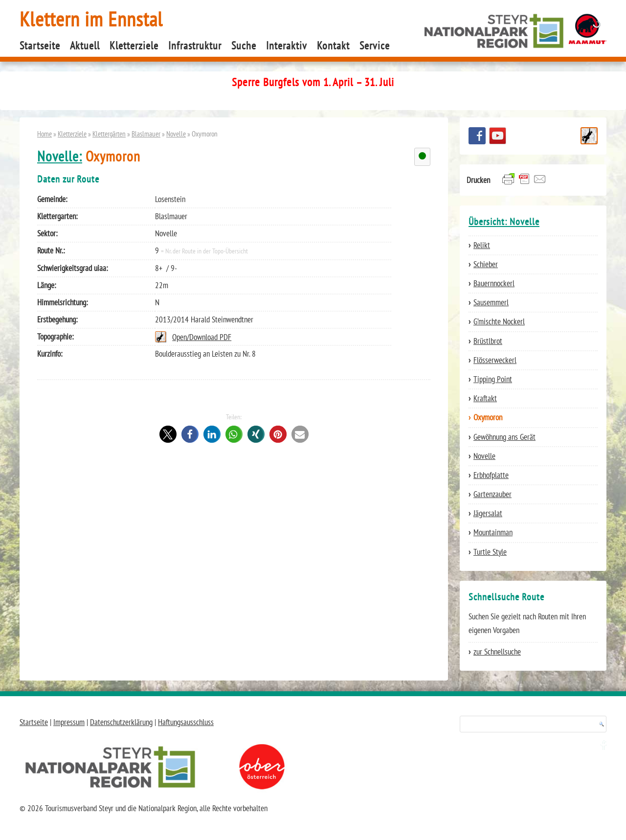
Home (45, 134)
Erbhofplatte (491, 475)
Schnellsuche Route (589, 136)
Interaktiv (287, 45)
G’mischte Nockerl (499, 321)
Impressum (69, 722)
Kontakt (333, 45)
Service (375, 45)
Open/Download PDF (202, 337)
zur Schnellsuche (497, 652)
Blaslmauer (146, 134)
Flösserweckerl (495, 360)
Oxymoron (488, 417)
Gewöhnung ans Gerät (504, 437)
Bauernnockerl (494, 283)
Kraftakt (485, 398)
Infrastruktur (195, 45)
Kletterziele (134, 45)
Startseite (40, 45)
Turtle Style (490, 552)
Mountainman (493, 532)
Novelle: (60, 156)
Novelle (176, 134)
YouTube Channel (498, 136)
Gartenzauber (492, 494)
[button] (168, 434)
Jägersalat (488, 513)
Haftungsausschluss (186, 722)
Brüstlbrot (488, 341)
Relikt (482, 245)
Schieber (486, 264)
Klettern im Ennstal (91, 19)
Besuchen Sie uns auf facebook (477, 136)
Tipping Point (493, 379)
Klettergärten (109, 134)
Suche (244, 45)
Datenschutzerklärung (121, 722)
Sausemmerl (491, 302)
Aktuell (85, 45)
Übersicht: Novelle (504, 222)
